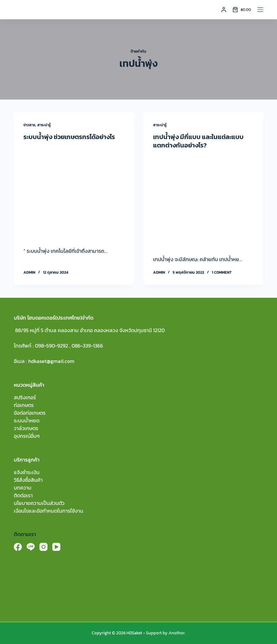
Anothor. (177, 633)
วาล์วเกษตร (26, 428)
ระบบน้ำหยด (27, 420)
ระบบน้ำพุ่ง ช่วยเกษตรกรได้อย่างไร (69, 137)
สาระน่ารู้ (44, 125)
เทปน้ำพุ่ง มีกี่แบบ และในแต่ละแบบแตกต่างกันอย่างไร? (198, 141)
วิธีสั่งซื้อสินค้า (28, 480)
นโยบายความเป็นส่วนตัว (39, 503)
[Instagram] (43, 547)
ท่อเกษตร (24, 405)
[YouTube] (56, 547)
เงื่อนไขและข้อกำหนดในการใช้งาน (48, 511)
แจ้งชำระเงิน (27, 472)
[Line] (31, 547)
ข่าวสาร (29, 125)
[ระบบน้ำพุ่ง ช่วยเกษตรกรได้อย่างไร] (74, 192)
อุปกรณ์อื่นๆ (27, 436)
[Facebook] (18, 547)
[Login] (224, 10)
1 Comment (222, 272)
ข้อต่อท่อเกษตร (30, 413)
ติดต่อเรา (23, 495)
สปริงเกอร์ (25, 397)
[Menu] (260, 10)
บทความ (23, 488)
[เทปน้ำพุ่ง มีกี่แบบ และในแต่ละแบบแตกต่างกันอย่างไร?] (203, 201)
